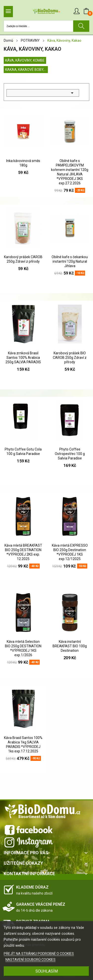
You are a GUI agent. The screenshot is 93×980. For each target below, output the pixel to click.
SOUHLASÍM (47, 971)
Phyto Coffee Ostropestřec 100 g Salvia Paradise (70, 454)
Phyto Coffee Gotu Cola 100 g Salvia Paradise (23, 451)
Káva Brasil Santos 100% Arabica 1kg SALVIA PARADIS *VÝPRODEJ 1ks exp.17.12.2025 (23, 744)
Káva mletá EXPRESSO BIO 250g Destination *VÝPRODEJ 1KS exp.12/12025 (70, 552)
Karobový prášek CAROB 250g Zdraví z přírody (23, 259)
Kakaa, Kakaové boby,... (26, 70)
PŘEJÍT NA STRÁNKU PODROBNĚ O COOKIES (39, 954)
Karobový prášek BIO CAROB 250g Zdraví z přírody (70, 358)
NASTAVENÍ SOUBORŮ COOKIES (31, 960)
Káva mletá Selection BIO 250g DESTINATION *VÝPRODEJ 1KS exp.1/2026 (23, 648)
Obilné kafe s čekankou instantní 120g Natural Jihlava (70, 261)
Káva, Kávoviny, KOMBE (25, 60)
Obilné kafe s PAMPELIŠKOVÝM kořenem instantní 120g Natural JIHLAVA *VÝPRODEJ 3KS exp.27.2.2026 (70, 172)
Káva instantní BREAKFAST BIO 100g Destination (70, 646)
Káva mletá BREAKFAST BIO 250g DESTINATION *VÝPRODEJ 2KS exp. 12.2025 (23, 552)
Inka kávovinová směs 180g (23, 163)
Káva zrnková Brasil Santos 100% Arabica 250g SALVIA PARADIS (23, 358)
